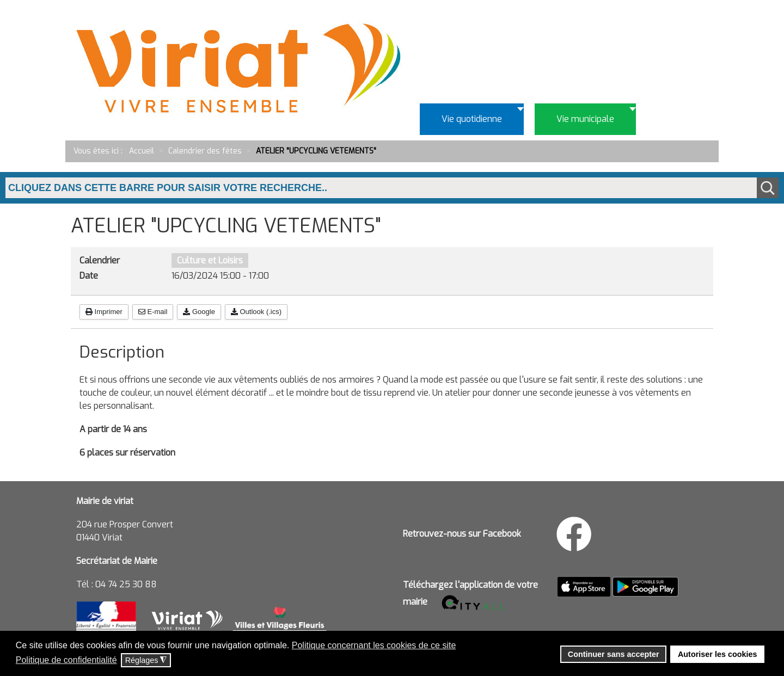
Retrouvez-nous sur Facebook (462, 534)
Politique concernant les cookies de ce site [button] (374, 645)
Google (199, 312)
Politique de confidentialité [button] (66, 660)
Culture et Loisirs (210, 260)
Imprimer (104, 312)
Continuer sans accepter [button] (614, 654)
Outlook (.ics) (256, 312)
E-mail (153, 312)
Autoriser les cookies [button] (718, 654)
